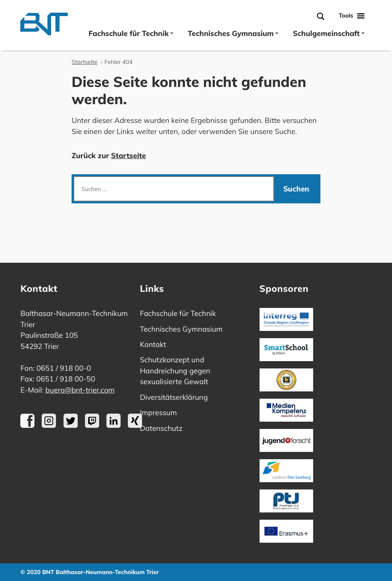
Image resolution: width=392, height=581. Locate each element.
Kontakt (153, 344)
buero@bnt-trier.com (80, 390)
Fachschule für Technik (131, 33)
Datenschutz (161, 428)
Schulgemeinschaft (329, 33)
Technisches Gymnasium (233, 33)
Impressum (158, 412)
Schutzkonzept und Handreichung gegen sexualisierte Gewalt (175, 371)
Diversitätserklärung (174, 397)
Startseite (84, 62)
